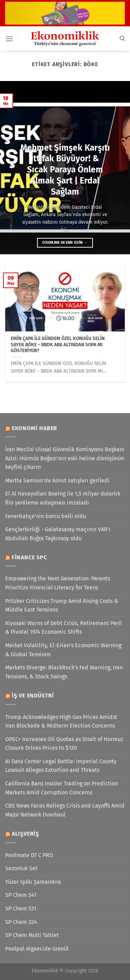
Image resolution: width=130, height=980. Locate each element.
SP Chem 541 (21, 895)
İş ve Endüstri (33, 696)
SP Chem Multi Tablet (32, 935)
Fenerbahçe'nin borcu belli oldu (46, 516)
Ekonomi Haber (34, 428)
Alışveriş (25, 834)
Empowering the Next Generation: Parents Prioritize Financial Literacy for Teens (58, 583)
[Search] (122, 38)
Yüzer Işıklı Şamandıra (33, 882)
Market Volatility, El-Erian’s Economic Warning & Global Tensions (63, 650)
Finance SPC (29, 557)
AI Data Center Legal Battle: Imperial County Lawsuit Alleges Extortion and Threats (61, 766)
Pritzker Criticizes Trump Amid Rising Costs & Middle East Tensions (62, 605)
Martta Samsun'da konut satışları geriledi (57, 480)
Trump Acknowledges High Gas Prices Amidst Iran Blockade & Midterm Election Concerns (61, 721)
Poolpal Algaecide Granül (37, 949)
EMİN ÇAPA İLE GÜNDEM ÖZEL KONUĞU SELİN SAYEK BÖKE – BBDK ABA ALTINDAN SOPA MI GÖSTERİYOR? (58, 345)
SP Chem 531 (21, 908)
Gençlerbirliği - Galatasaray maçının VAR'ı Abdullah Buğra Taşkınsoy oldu (58, 534)
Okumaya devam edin (65, 243)
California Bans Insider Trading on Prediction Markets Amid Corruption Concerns (62, 788)
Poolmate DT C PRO (29, 855)
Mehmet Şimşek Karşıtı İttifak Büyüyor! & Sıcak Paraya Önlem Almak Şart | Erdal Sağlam (65, 170)
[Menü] (9, 39)
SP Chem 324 (21, 922)
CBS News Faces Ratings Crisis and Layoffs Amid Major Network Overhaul (65, 810)
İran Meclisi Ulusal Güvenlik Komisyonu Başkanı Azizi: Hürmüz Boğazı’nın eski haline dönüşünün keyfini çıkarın (65, 458)
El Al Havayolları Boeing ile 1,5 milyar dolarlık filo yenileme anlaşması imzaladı (63, 498)
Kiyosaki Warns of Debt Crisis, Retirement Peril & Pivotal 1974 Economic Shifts (64, 628)
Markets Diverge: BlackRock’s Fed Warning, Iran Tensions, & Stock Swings (64, 672)
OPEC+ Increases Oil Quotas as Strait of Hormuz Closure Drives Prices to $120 (64, 744)
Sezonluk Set (21, 868)
